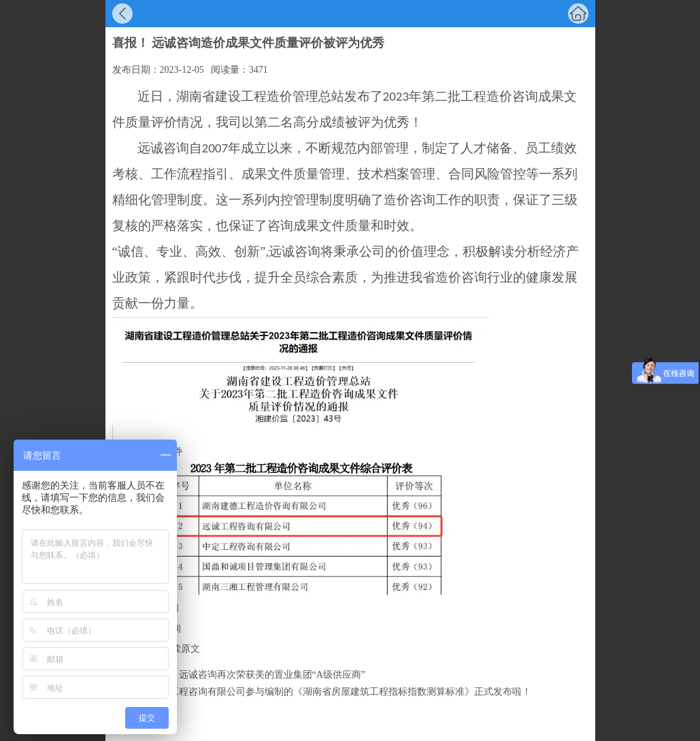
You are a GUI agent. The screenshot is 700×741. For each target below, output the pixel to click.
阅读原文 (181, 649)
